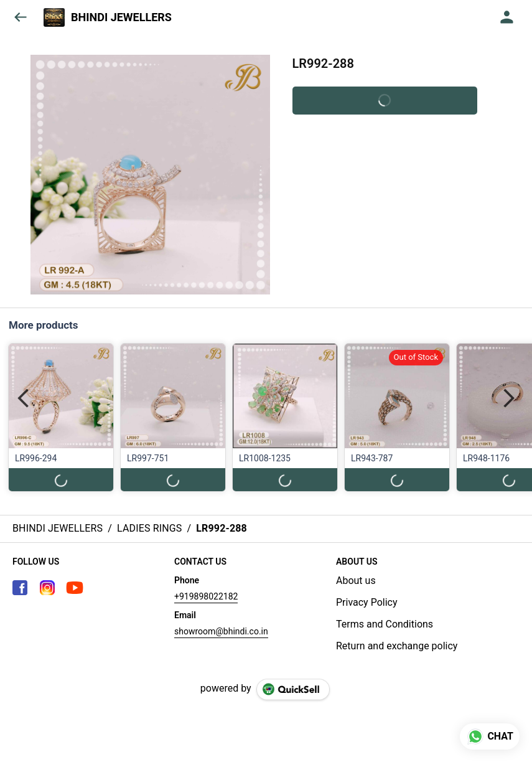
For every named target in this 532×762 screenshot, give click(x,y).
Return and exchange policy (397, 646)
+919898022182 (206, 596)
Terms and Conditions (385, 624)
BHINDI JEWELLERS (121, 17)
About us (356, 581)
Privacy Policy (367, 602)
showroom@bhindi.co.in (221, 631)
